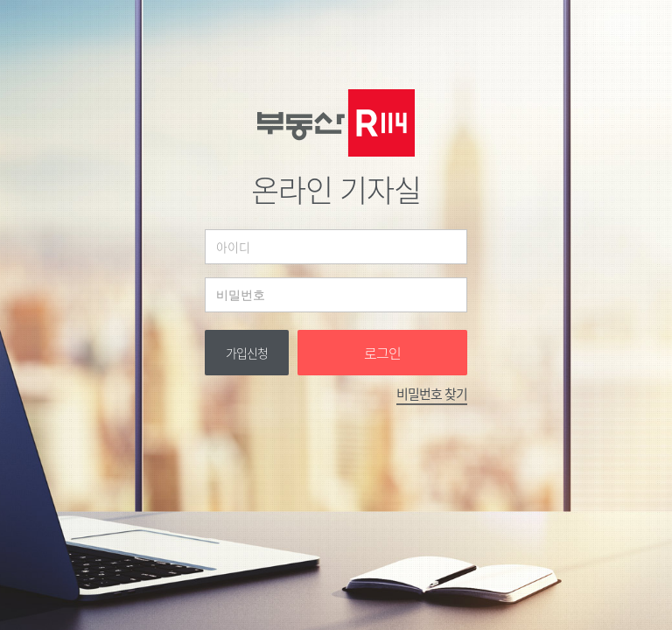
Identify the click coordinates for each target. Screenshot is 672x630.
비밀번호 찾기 (432, 394)
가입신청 (247, 353)
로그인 (382, 353)
